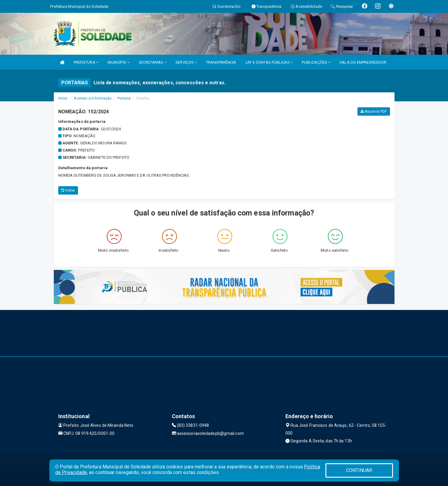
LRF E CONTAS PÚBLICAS (269, 62)
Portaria (124, 98)
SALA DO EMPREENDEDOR (363, 62)
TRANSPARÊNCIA (221, 62)
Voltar (68, 190)
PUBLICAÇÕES (316, 62)
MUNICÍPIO (119, 62)
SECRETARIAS (153, 62)
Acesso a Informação (93, 98)
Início (63, 98)
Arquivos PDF (374, 111)
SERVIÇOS (186, 62)
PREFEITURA (86, 62)
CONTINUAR (359, 470)
